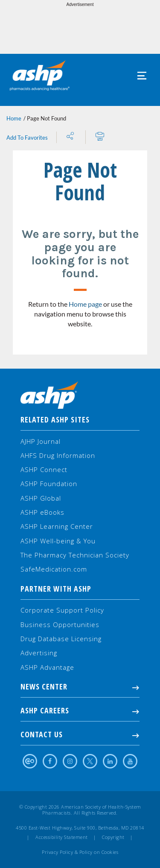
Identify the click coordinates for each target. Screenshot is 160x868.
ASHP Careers (80, 710)
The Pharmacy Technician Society (75, 555)
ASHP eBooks (42, 512)
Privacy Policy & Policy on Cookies (80, 852)
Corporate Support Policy (62, 610)
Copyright (113, 837)
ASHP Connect (44, 469)
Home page (85, 304)
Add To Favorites (27, 138)
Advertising (39, 653)
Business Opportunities (60, 625)
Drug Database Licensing (61, 639)
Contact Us (80, 734)
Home (14, 118)
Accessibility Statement (62, 837)
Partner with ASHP (56, 589)
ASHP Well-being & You (58, 541)
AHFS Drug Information (58, 455)
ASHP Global (41, 498)
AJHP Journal (41, 441)
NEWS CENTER (80, 686)
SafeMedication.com (54, 569)
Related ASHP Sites (55, 419)
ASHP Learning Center (57, 526)
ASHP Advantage (47, 667)
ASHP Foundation (49, 484)
